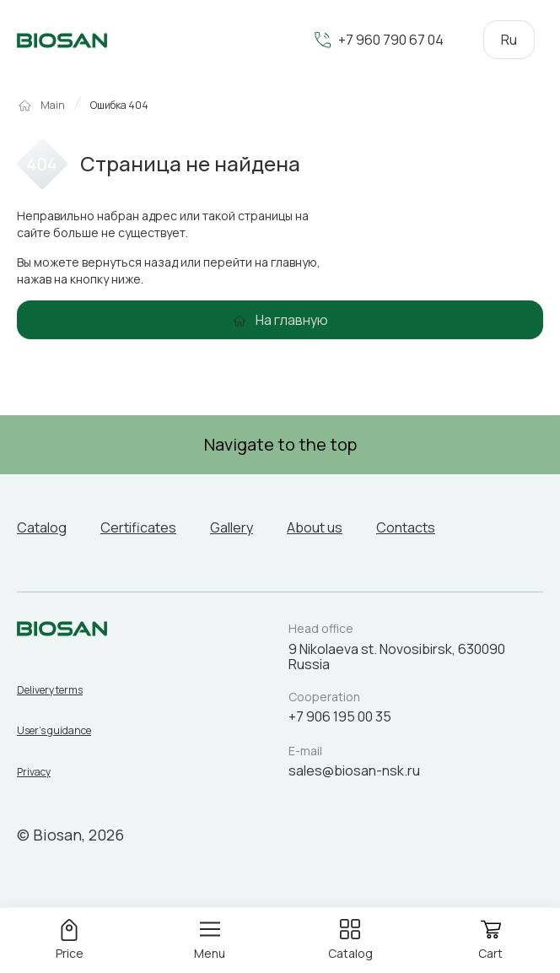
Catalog (42, 527)
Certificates (138, 527)
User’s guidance (54, 731)
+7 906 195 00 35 (340, 716)
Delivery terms (50, 690)
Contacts (406, 527)
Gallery (232, 527)
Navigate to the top (280, 444)
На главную (292, 320)
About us (315, 527)
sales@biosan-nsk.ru (354, 770)
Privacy (34, 772)
